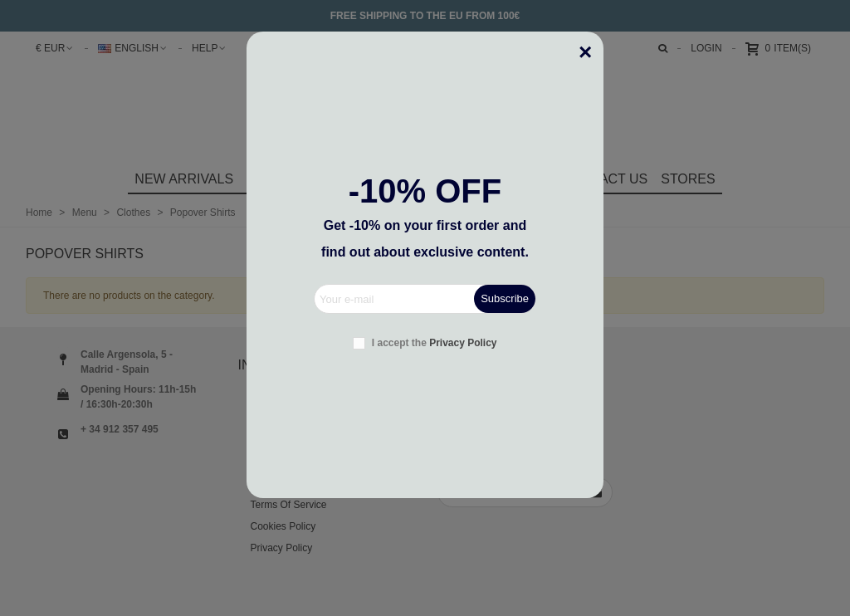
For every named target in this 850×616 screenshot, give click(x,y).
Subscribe (505, 298)
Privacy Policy (463, 343)
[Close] (591, 44)
